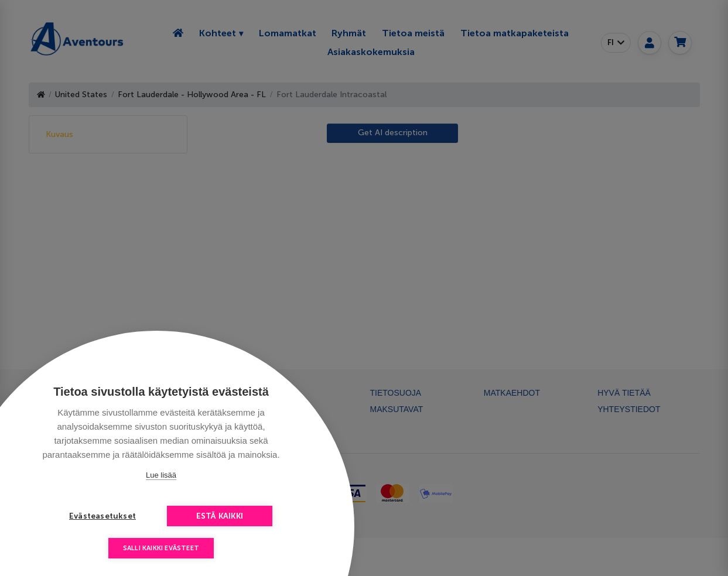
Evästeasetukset (102, 516)
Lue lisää (161, 475)
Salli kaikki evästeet (161, 548)
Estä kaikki (220, 516)
